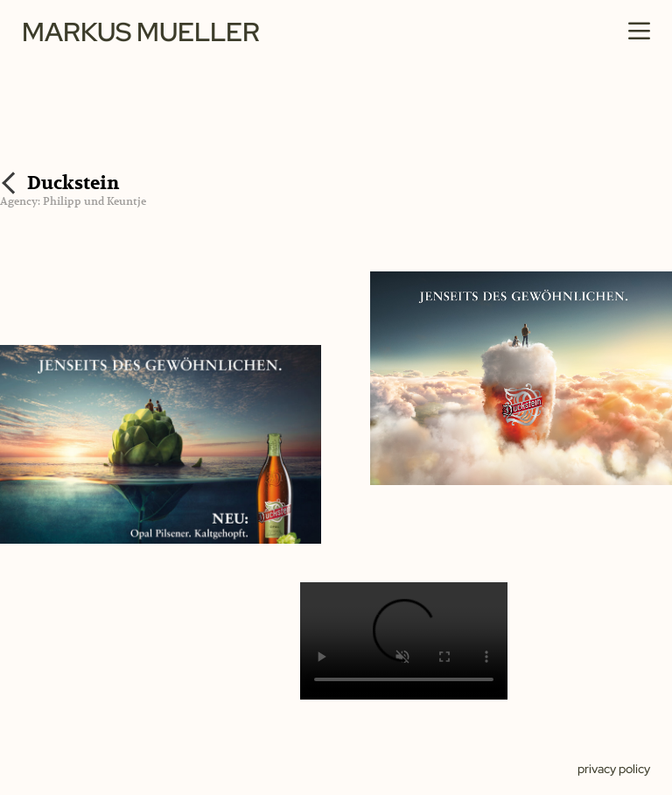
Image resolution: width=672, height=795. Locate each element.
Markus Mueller (141, 32)
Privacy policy (614, 769)
